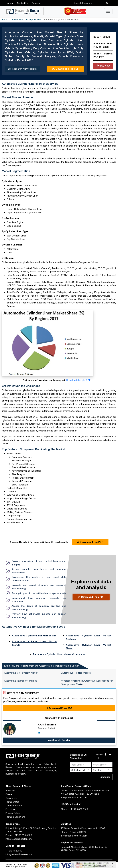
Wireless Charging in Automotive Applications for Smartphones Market (87, 682)
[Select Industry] (81, 770)
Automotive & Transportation (26, 20)
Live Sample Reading (59, 740)
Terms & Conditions (15, 817)
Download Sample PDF (78, 380)
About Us (10, 791)
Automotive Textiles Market (76, 673)
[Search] (107, 3)
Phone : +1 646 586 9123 (73, 832)
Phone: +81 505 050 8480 (19, 835)
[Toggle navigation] (108, 11)
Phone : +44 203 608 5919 (74, 809)
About (10, 3)
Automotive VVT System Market (21, 673)
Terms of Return (14, 806)
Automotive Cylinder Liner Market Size (34, 636)
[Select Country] (102, 770)
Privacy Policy (13, 813)
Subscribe (105, 777)
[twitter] (98, 758)
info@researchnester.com (74, 797)
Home (5, 20)
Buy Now (103, 66)
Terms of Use (12, 802)
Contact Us (23, 3)
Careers (36, 3)
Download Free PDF (65, 69)
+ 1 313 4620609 (14, 851)
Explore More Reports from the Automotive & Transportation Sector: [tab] (42, 666)
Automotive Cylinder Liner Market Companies (59, 654)
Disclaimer (11, 809)
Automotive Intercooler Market (20, 681)
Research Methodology (22, 69)
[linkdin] (110, 755)
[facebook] (105, 755)
